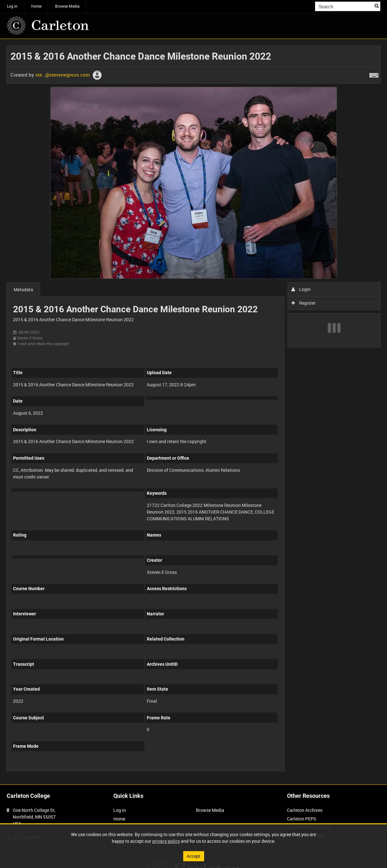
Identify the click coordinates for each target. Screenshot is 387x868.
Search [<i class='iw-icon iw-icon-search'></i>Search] (377, 6)
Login (301, 289)
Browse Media (67, 6)
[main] (193, 412)
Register (304, 303)
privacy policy (166, 841)
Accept (193, 856)
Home (36, 6)
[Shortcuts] (374, 74)
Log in (12, 6)
